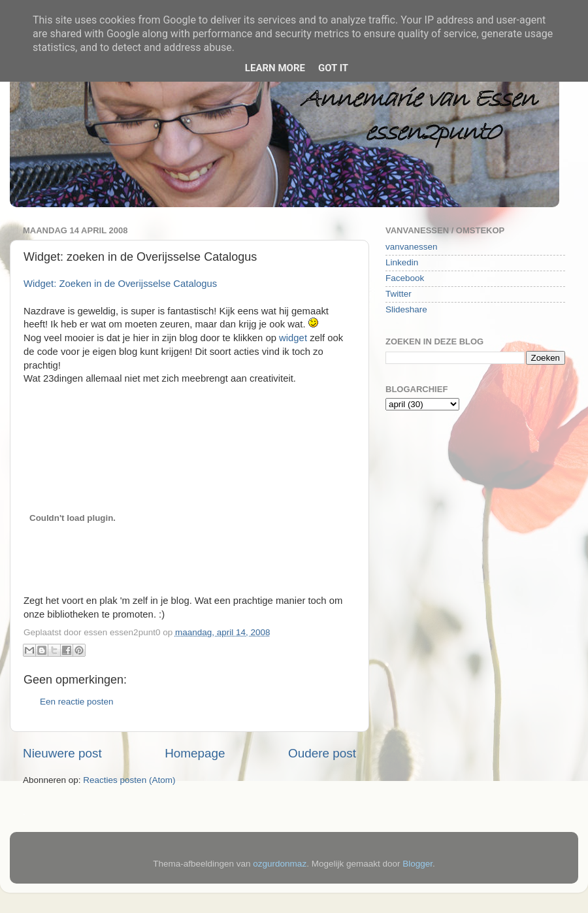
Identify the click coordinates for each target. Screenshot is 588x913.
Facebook (405, 278)
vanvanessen (412, 247)
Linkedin (402, 262)
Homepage (195, 753)
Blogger (417, 864)
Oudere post (322, 753)
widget (294, 338)
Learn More (275, 68)
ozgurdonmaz (280, 864)
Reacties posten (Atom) (129, 780)
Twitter (399, 294)
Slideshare (406, 309)
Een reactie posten (77, 702)
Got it (333, 68)
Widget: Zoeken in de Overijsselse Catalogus (120, 284)
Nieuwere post (62, 753)
